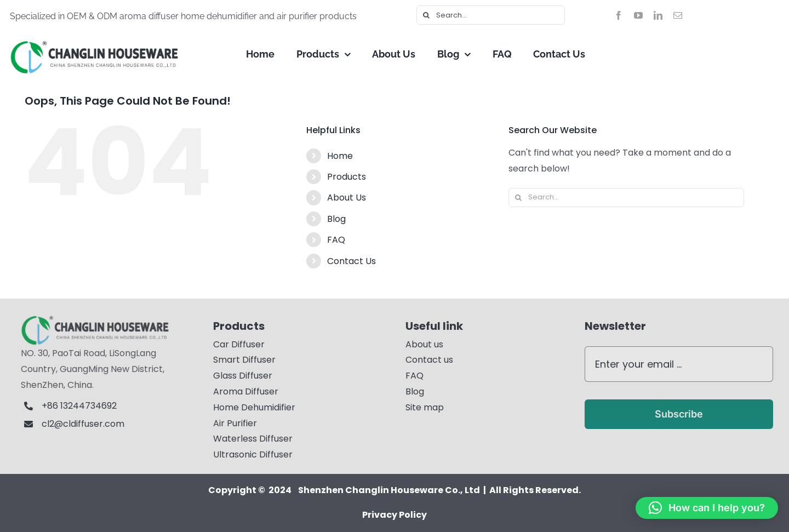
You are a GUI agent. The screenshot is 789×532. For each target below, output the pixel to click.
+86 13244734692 (80, 406)
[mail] (678, 15)
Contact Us (351, 261)
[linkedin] (658, 15)
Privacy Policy (395, 515)
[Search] (426, 15)
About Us (347, 198)
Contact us (429, 360)
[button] (707, 508)
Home (340, 156)
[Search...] (491, 15)
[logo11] (102, 319)
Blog (336, 219)
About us (424, 344)
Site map (425, 407)
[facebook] (619, 15)
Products (347, 177)
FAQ (336, 240)
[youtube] (638, 15)
